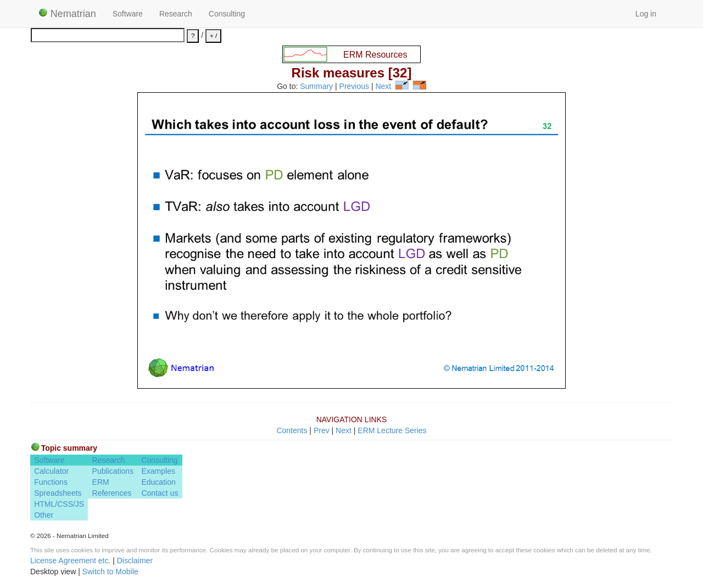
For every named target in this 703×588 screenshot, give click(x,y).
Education (158, 482)
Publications (113, 471)
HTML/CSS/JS (59, 504)
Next (383, 87)
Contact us (160, 493)
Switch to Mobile (110, 572)
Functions (51, 482)
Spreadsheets (58, 493)
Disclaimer (135, 561)
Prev (322, 430)
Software (128, 14)
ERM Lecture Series (392, 430)
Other (44, 515)
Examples (158, 471)
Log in (646, 14)
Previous (354, 87)
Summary (316, 87)
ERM (101, 482)
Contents (292, 430)
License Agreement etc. (70, 561)
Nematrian (67, 14)
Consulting (227, 14)
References (112, 493)
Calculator (51, 471)
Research (176, 14)
